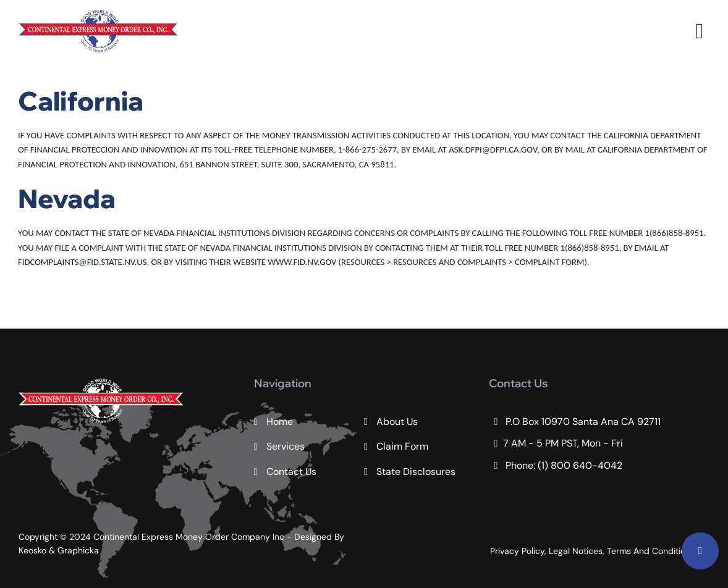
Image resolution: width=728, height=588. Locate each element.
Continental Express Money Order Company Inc (190, 537)
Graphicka (78, 550)
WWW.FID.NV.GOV (302, 262)
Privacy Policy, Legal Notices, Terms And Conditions (592, 551)
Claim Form (402, 446)
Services (286, 446)
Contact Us (291, 472)
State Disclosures (416, 472)
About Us (397, 422)
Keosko (32, 550)
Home (280, 422)
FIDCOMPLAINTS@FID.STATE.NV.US (82, 262)
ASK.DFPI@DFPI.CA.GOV (493, 149)
